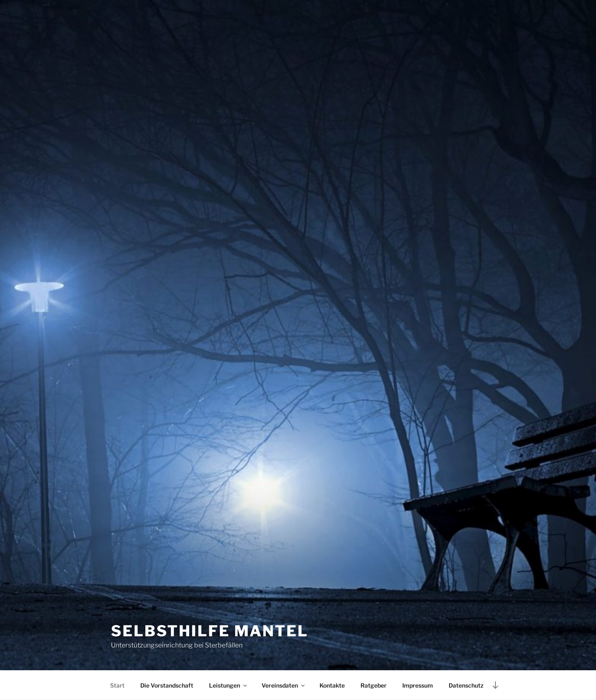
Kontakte (332, 685)
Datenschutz (466, 685)
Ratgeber (374, 685)
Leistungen (228, 685)
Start (117, 685)
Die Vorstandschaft (167, 685)
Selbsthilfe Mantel (210, 631)
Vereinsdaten (284, 685)
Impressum (418, 685)
